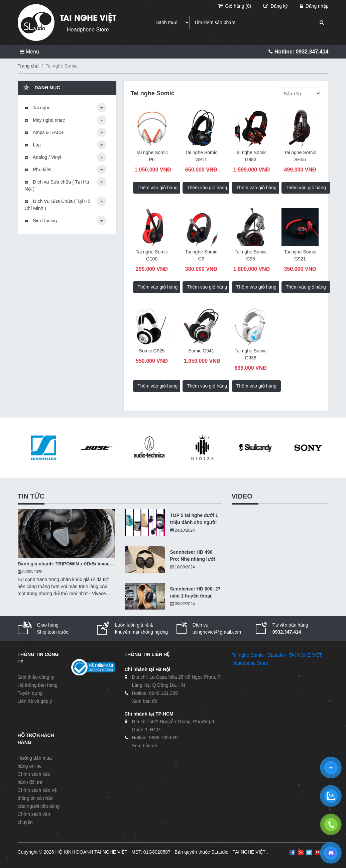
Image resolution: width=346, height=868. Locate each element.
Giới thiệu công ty (36, 677)
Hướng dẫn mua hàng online (35, 762)
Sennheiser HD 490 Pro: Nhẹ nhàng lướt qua (193, 556)
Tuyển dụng (30, 693)
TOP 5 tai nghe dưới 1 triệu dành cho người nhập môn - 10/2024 (194, 519)
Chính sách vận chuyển (34, 818)
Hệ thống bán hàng (38, 685)
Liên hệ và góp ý (35, 701)
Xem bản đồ (145, 701)
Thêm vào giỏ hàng (157, 188)
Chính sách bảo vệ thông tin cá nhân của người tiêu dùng (39, 798)
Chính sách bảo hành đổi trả (34, 778)
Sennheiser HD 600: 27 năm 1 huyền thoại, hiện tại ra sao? (195, 593)
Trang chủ (28, 66)
